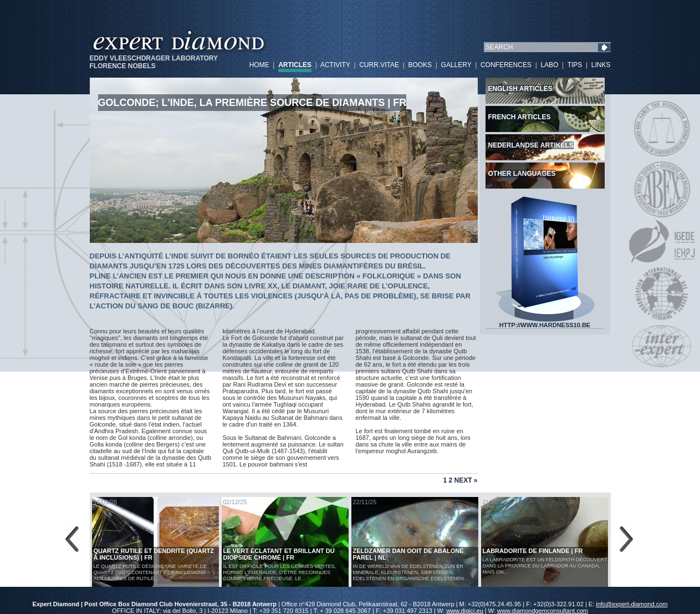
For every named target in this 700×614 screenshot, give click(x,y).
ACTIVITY (335, 65)
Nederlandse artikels (531, 145)
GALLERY (456, 65)
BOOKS (420, 65)
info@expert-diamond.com (632, 604)
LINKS (601, 65)
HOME (259, 65)
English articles (520, 89)
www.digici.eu (465, 611)
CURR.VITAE (379, 65)
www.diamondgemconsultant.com (543, 611)
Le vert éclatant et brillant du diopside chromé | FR (279, 554)
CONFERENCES (506, 65)
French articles (520, 117)
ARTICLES (295, 65)
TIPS (575, 65)
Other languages (522, 174)
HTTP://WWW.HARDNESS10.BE (545, 322)
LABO (549, 65)
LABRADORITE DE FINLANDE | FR (533, 551)
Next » (466, 480)
